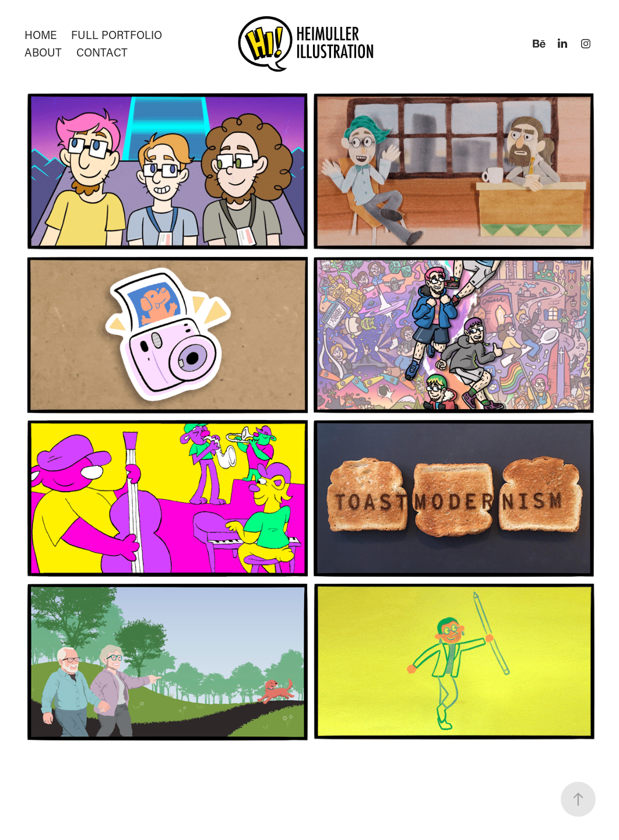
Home (41, 35)
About (43, 52)
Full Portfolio (117, 35)
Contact (102, 52)
